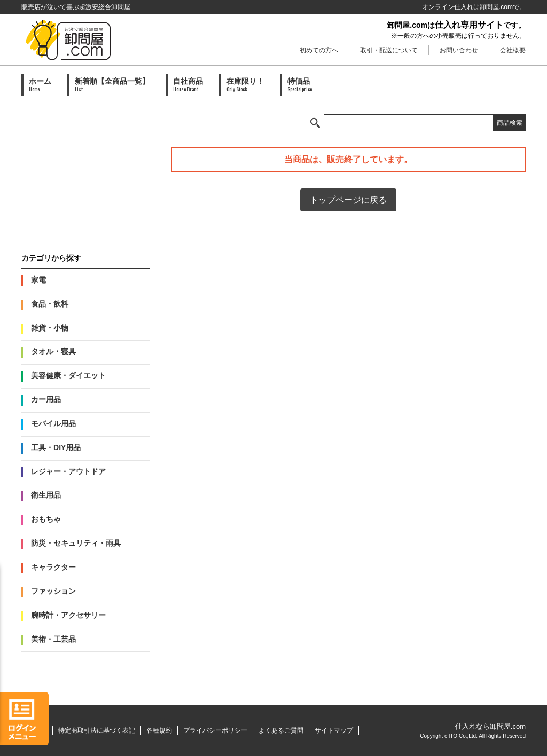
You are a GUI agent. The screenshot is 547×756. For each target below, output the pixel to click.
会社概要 (513, 50)
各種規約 (159, 730)
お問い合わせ (459, 50)
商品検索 (510, 123)
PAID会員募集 (85, 190)
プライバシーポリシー (215, 730)
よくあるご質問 (281, 730)
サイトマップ (334, 730)
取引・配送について (389, 50)
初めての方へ (319, 50)
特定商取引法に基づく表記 (97, 730)
